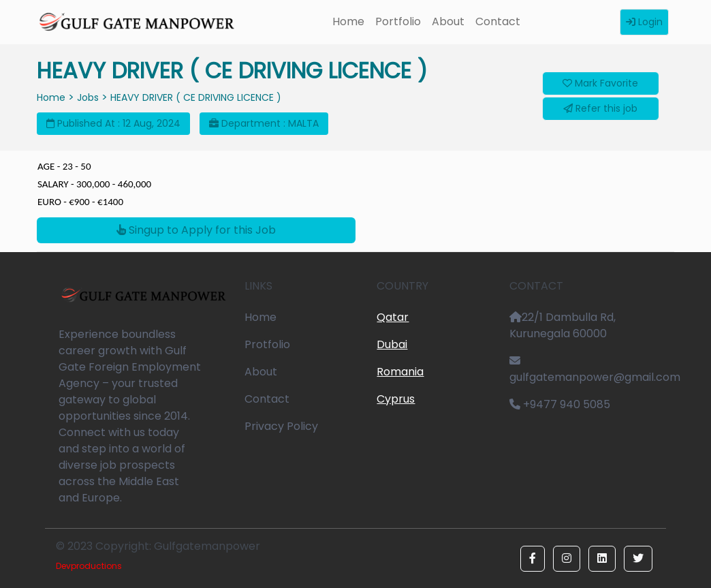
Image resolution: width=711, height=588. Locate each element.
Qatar (393, 317)
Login (644, 22)
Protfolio (267, 344)
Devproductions (89, 566)
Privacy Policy (281, 426)
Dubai (392, 344)
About (448, 21)
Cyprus (396, 399)
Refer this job (600, 108)
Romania (400, 372)
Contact (498, 21)
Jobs (88, 97)
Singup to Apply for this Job (196, 230)
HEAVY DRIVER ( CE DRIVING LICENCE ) (196, 97)
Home (348, 21)
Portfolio (398, 21)
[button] (533, 559)
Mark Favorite (600, 83)
